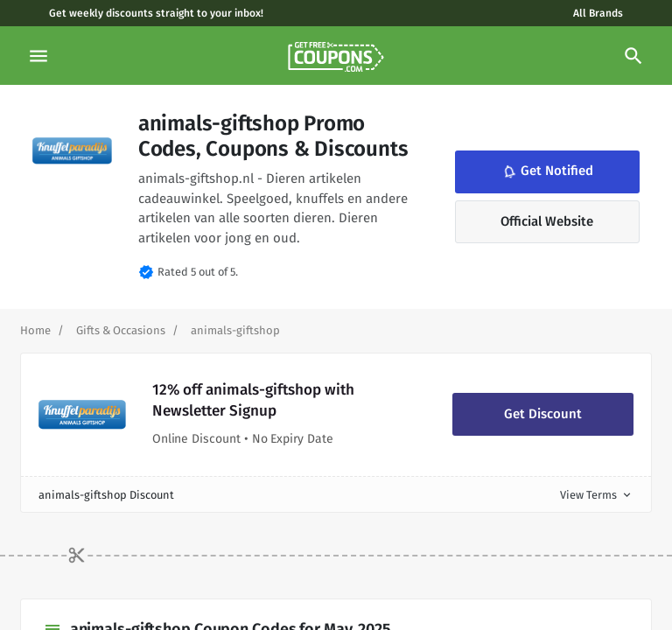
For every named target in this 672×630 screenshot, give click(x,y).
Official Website (547, 221)
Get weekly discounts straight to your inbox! (156, 13)
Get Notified (547, 172)
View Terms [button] (597, 495)
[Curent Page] (235, 330)
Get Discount (543, 414)
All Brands (598, 13)
